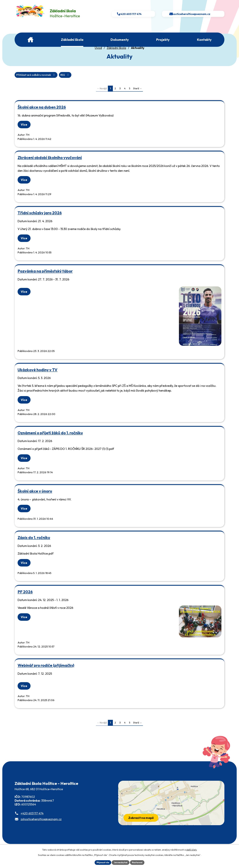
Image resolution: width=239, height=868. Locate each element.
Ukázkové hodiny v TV (38, 376)
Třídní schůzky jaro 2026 (40, 219)
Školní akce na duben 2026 (42, 113)
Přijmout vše (101, 862)
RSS (22, 81)
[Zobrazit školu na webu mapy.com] (171, 809)
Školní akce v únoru (35, 497)
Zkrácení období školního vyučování (50, 164)
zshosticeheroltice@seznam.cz (41, 825)
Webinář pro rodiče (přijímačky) (46, 671)
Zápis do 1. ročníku (34, 544)
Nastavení (139, 862)
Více (25, 131)
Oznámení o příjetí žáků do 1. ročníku (50, 439)
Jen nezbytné (121, 862)
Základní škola (116, 54)
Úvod (98, 54)
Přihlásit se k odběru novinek (55, 81)
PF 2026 (25, 598)
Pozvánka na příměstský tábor (45, 277)
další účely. (192, 849)
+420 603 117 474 (32, 819)
